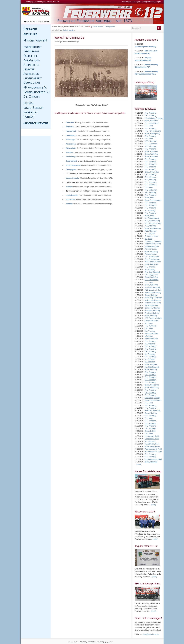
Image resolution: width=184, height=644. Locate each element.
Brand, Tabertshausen (153, 200)
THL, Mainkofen (151, 190)
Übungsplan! (110, 27)
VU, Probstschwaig (152, 218)
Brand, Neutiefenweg (153, 228)
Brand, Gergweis (151, 364)
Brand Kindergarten (152, 446)
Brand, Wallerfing (151, 154)
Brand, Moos (150, 198)
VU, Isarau (149, 323)
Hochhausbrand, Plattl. (153, 452)
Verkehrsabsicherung (153, 244)
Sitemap (39, 2)
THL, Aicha (149, 282)
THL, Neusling (150, 429)
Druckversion (98, 27)
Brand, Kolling (150, 431)
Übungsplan (137, 2)
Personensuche (151, 249)
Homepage (30, 2)
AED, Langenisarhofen (153, 223)
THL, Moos (149, 126)
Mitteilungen (127, 2)
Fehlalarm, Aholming (152, 411)
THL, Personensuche (153, 131)
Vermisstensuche (151, 339)
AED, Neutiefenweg (152, 221)
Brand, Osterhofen (152, 172)
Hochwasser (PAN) (152, 436)
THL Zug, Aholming (152, 313)
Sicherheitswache (151, 305)
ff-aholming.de (68, 30)
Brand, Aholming (151, 295)
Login (158, 2)
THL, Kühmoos (150, 177)
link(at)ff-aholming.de (151, 634)
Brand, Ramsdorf (151, 121)
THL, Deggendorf (151, 275)
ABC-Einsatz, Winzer (153, 262)
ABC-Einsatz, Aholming (154, 290)
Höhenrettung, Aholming (154, 118)
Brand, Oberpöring (152, 387)
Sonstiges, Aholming (152, 287)
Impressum (47, 2)
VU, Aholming (150, 210)
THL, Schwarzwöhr (152, 257)
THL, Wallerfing (151, 185)
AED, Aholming (150, 141)
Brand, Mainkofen (151, 264)
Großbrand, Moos (151, 236)
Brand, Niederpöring (152, 134)
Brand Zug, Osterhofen (153, 298)
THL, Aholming (150, 113)
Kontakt (56, 2)
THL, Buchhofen (151, 144)
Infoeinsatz (149, 336)
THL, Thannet (150, 267)
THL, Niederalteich (152, 123)
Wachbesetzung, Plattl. (153, 449)
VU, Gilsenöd (150, 234)
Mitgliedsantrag (149, 2)
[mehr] (153, 505)
